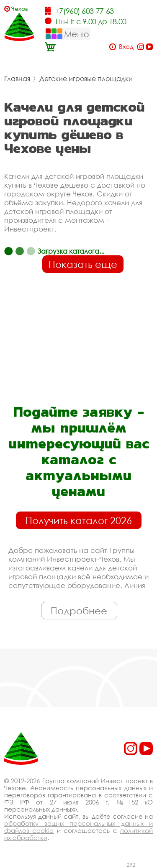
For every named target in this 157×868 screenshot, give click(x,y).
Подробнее (79, 611)
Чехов (20, 9)
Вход (126, 47)
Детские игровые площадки (86, 79)
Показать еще (83, 264)
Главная (17, 79)
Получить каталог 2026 (79, 520)
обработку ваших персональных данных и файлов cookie (78, 827)
